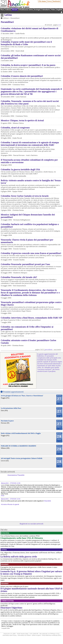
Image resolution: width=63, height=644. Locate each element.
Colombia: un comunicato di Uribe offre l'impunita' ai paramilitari (27, 328)
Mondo (15, 10)
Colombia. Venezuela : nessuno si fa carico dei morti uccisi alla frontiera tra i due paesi (30, 102)
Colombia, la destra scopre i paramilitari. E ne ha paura (28, 65)
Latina (8, 15)
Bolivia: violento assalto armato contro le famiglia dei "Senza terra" (31, 182)
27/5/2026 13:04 (15, 499)
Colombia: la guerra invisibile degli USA (20, 169)
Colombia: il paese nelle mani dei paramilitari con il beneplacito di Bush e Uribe (26, 43)
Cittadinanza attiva (26, 10)
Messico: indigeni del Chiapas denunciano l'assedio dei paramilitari (28, 216)
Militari (6, 18)
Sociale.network (8, 472)
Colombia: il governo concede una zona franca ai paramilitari (31, 253)
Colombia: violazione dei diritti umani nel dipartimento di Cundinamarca (29, 30)
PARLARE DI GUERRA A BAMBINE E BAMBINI (19, 446)
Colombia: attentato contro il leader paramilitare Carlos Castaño (28, 342)
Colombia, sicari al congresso (15, 128)
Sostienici (56, 1)
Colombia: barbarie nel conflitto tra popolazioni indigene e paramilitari (30, 226)
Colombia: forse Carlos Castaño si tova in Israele (25, 196)
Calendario (46, 10)
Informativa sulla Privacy (10, 635)
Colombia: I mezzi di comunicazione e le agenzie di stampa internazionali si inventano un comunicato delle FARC (30, 144)
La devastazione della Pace (11, 408)
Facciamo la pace (7, 421)
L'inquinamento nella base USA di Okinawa (22, 538)
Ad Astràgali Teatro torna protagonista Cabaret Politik (22, 458)
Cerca (49, 1)
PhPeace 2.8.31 (55, 634)
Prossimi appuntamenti (13, 392)
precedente (49, 350)
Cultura (8, 10)
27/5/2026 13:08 (15, 483)
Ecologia (37, 10)
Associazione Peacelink (16, 475)
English (59, 10)
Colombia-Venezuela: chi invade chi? (19, 277)
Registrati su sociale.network (31, 524)
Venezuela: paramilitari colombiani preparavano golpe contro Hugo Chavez (31, 304)
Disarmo (5, 564)
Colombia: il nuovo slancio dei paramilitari (22, 76)
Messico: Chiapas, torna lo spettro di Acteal (22, 120)
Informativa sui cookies (24, 635)
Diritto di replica (36, 635)
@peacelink (5, 483)
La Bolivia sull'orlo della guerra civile (19, 557)
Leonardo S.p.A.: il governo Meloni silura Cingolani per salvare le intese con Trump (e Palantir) (31, 573)
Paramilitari (15, 18)
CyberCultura (7, 601)
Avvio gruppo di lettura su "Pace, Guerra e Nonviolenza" (22, 396)
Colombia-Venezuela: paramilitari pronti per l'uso (25, 264)
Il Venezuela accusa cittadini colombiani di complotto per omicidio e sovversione (29, 161)
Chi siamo (42, 1)
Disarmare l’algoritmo (11, 608)
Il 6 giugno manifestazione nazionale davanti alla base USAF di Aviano (31, 590)
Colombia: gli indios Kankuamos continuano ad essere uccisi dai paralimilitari (31, 57)
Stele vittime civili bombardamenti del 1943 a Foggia (21, 433)
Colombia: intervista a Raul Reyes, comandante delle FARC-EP (31, 318)
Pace (2, 10)
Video (53, 10)
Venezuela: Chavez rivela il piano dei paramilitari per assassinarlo (27, 241)
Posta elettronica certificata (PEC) (51, 635)
